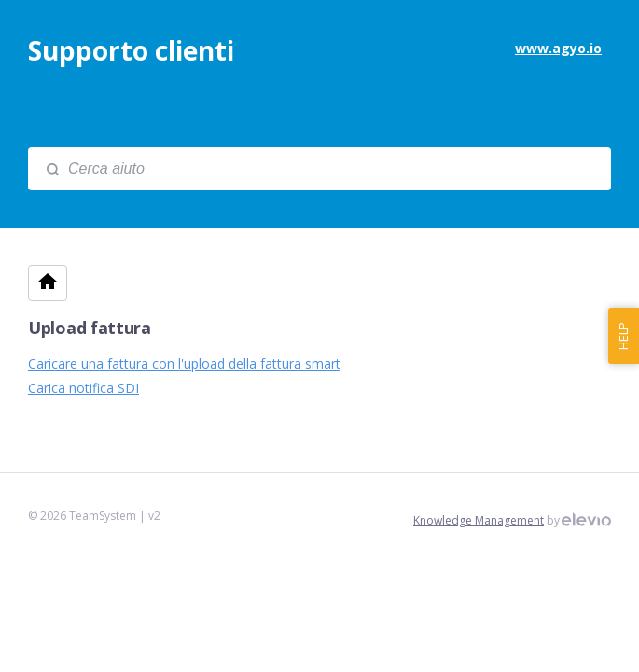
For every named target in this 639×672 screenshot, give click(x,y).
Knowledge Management (479, 520)
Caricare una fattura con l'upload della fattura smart (184, 364)
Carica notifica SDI (83, 388)
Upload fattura (90, 328)
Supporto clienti (131, 50)
